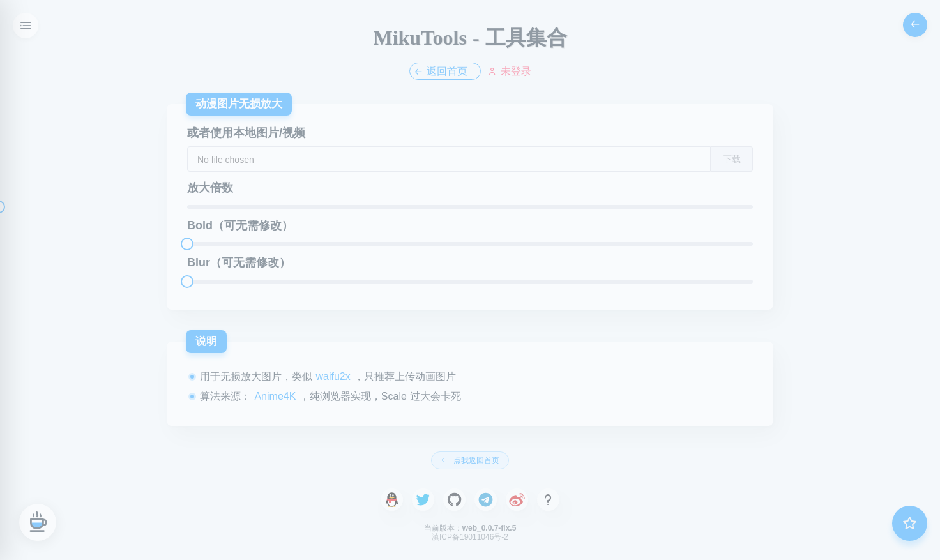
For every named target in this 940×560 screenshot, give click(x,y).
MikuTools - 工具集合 (470, 38)
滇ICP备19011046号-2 (470, 537)
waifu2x (335, 376)
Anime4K (275, 396)
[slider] (470, 207)
